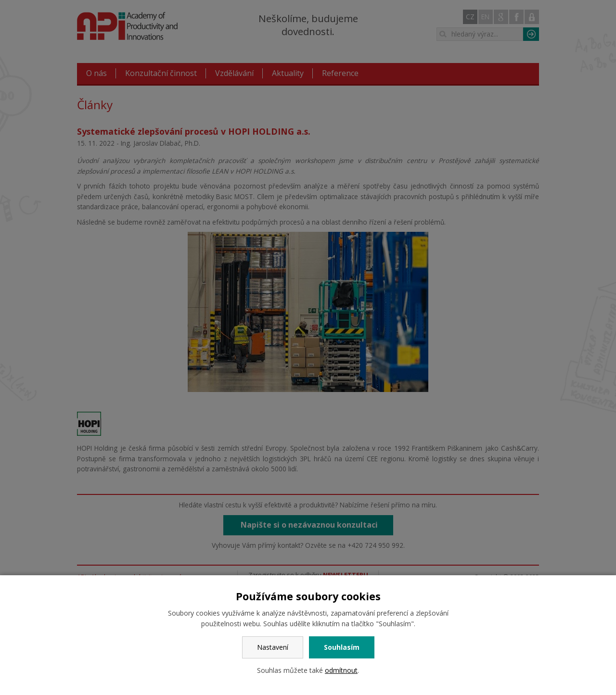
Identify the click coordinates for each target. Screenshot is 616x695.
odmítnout (341, 670)
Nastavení (273, 647)
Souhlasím (342, 647)
